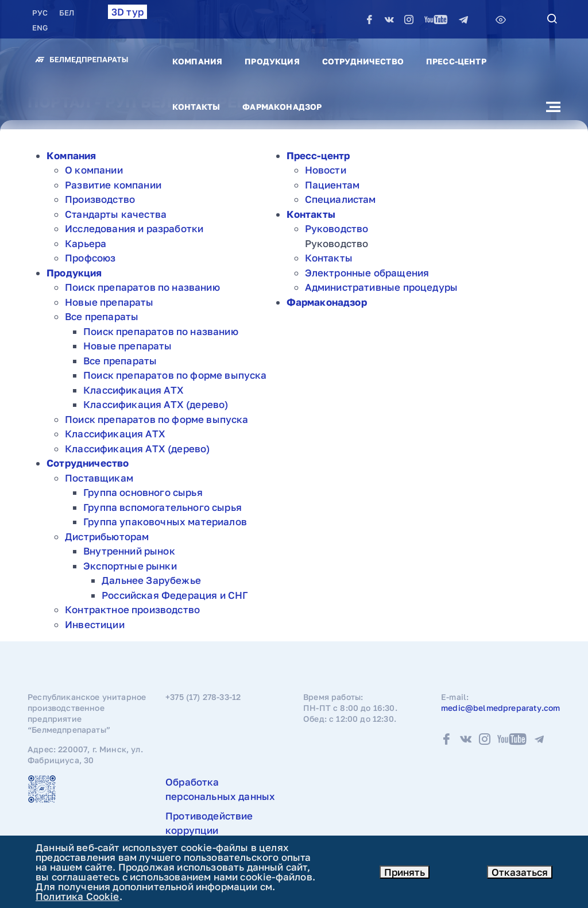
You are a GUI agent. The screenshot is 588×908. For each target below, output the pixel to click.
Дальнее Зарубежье (151, 580)
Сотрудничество (363, 61)
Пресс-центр (456, 61)
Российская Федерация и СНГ (175, 595)
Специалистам (341, 199)
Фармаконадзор (282, 107)
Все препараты (102, 316)
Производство (100, 199)
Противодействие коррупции (209, 823)
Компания (197, 61)
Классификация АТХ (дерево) (156, 404)
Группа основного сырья (143, 492)
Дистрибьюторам (107, 536)
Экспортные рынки (130, 566)
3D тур (127, 12)
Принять (405, 872)
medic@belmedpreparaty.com (500, 708)
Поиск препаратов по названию (142, 287)
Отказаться (520, 872)
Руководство (337, 228)
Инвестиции (95, 624)
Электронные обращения (367, 273)
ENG (40, 28)
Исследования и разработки (134, 228)
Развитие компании (113, 185)
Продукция (272, 61)
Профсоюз (90, 258)
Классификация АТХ (134, 390)
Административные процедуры (381, 287)
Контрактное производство (132, 609)
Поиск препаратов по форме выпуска (175, 375)
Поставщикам (99, 478)
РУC (41, 13)
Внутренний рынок (129, 551)
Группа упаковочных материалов (165, 522)
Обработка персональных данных (220, 789)
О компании (94, 170)
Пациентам (332, 185)
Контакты (196, 107)
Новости (326, 170)
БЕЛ (67, 13)
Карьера (86, 243)
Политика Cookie (78, 896)
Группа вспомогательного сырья (163, 507)
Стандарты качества (116, 214)
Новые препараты (109, 302)
